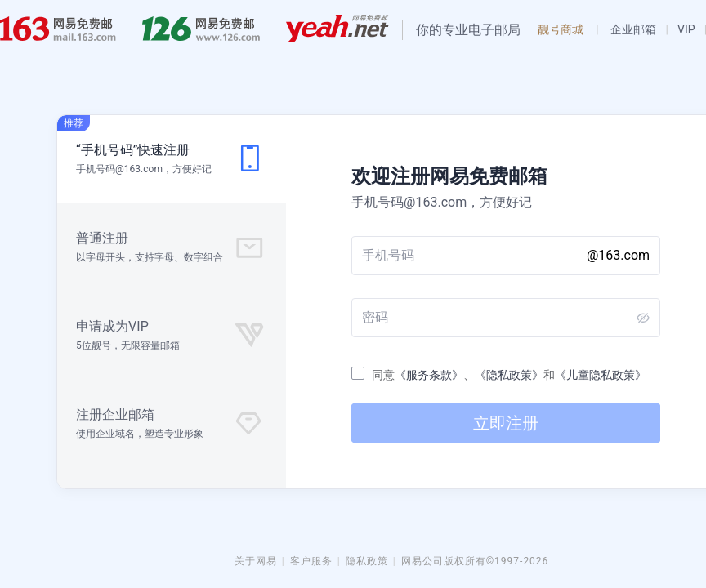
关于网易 (256, 561)
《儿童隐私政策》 (601, 375)
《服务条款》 (429, 375)
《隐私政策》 (509, 375)
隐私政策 (367, 561)
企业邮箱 (633, 29)
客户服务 (311, 561)
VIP (686, 29)
